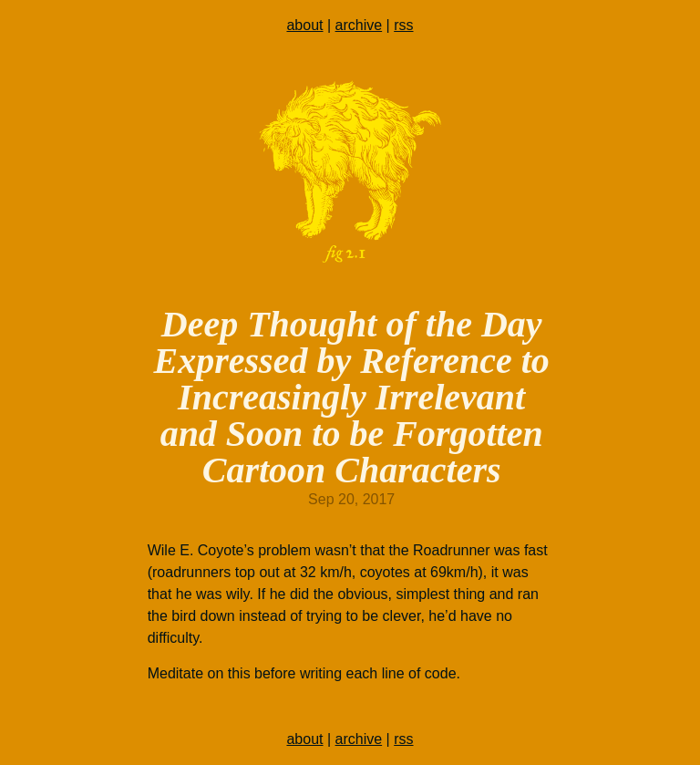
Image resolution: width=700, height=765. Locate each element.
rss (403, 25)
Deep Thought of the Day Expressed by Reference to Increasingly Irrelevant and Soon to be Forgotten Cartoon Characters (352, 397)
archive (359, 25)
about (304, 25)
